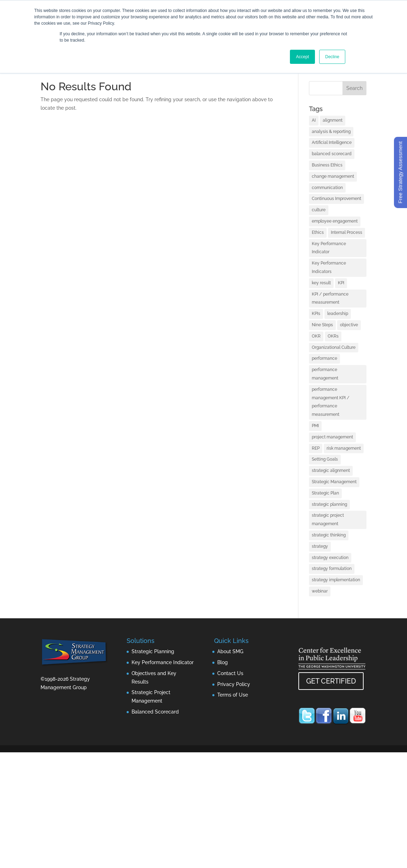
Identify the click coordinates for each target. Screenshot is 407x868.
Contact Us (230, 673)
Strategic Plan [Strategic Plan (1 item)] (325, 493)
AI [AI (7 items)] (314, 120)
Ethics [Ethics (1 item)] (318, 232)
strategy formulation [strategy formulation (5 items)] (332, 569)
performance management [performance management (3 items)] (325, 374)
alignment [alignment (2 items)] (333, 120)
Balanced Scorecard (155, 712)
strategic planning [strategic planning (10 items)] (329, 504)
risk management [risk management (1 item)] (344, 448)
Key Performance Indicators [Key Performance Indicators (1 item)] (329, 267)
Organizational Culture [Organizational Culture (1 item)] (334, 347)
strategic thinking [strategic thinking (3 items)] (329, 535)
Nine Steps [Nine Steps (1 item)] (322, 325)
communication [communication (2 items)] (327, 188)
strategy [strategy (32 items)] (320, 546)
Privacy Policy (234, 684)
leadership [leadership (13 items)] (338, 314)
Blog (223, 662)
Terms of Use (233, 695)
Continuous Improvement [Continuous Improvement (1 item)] (336, 199)
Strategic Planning (153, 651)
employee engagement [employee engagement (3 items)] (335, 221)
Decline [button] (332, 57)
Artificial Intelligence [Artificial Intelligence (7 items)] (332, 142)
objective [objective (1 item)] (349, 325)
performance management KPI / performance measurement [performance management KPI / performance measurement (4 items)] (331, 402)
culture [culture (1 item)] (319, 210)
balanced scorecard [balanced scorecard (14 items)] (332, 154)
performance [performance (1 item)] (324, 358)
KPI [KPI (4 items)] (341, 283)
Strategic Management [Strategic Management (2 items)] (334, 482)
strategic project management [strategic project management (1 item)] (328, 520)
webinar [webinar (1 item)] (320, 591)
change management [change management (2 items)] (333, 176)
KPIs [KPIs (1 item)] (316, 314)
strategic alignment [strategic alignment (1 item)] (331, 471)
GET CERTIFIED (331, 681)
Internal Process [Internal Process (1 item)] (347, 232)
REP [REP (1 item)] (316, 448)
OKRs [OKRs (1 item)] (333, 336)
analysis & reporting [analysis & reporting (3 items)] (331, 132)
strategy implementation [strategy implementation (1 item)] (336, 580)
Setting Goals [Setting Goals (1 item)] (325, 459)
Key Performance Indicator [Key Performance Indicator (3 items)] (329, 248)
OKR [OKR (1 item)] (316, 336)
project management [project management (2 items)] (332, 437)
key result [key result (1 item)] (321, 283)
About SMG (230, 651)
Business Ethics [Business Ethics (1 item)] (327, 165)
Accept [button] (302, 57)
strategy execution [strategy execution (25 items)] (330, 558)
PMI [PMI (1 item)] (315, 426)
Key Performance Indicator (163, 662)
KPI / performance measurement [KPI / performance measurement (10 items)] (330, 298)
